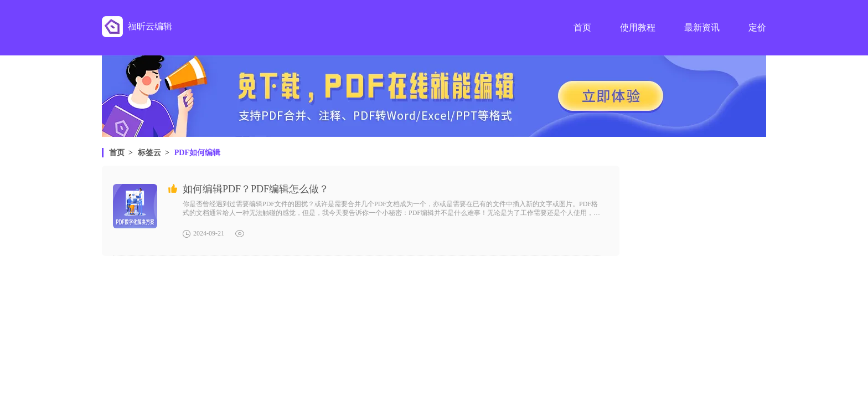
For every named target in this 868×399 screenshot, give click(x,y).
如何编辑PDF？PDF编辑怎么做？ (256, 189)
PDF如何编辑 (197, 153)
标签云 (149, 153)
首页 (117, 153)
